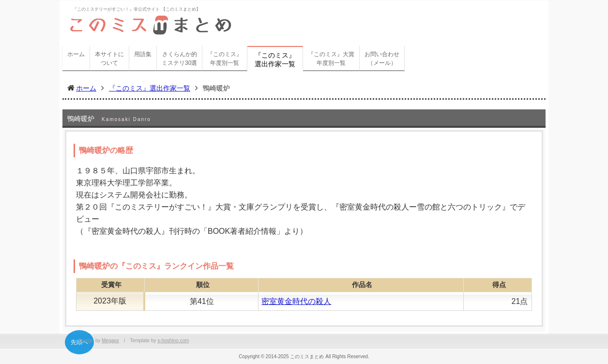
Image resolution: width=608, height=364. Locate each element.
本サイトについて (109, 59)
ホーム (76, 54)
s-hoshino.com (173, 341)
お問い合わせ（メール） (382, 59)
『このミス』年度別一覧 (225, 59)
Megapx (110, 341)
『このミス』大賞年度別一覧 (331, 59)
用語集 (143, 54)
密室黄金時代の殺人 (296, 301)
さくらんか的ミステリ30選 (179, 59)
